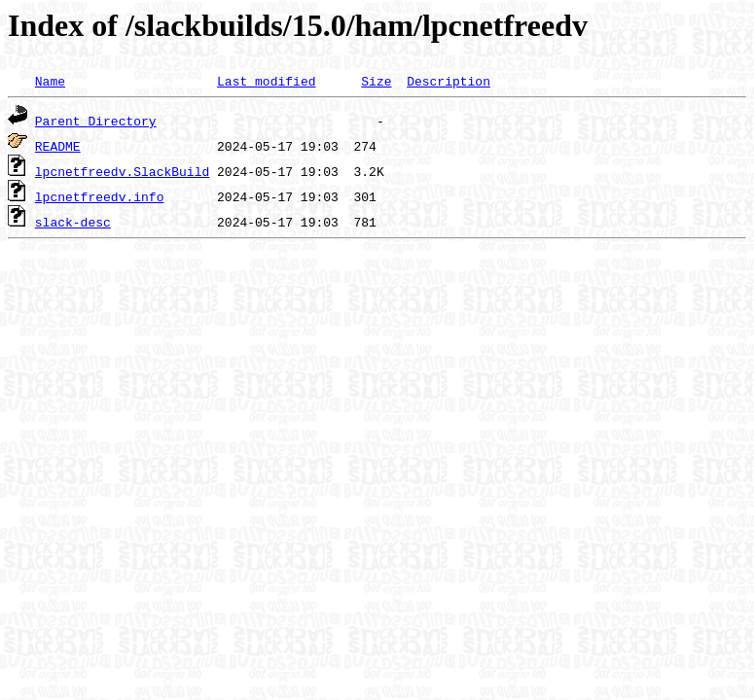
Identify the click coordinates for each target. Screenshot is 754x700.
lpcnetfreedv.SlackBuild (122, 171)
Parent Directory (96, 121)
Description (449, 81)
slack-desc (73, 222)
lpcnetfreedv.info (100, 196)
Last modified (266, 81)
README (58, 146)
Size (376, 81)
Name (50, 81)
